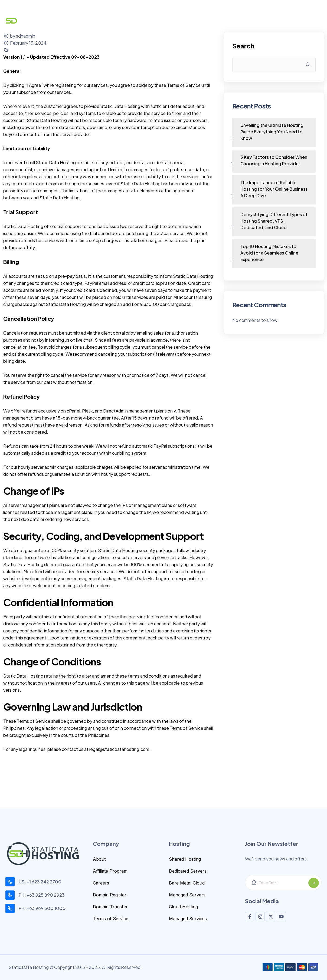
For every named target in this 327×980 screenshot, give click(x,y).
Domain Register (110, 895)
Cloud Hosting (183, 907)
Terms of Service (111, 919)
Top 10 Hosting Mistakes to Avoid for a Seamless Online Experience (269, 253)
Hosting (139, 21)
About (99, 859)
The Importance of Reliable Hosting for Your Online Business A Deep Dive (274, 189)
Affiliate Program (110, 871)
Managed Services (188, 919)
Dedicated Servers (188, 871)
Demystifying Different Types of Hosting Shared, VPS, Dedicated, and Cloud (274, 221)
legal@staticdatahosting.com (119, 749)
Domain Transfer (110, 907)
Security (173, 21)
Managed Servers (187, 895)
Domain (106, 21)
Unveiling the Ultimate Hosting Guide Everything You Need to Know (272, 132)
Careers (101, 883)
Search (243, 46)
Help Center (211, 21)
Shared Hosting (185, 859)
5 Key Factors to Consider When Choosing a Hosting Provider (274, 160)
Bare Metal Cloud (187, 883)
